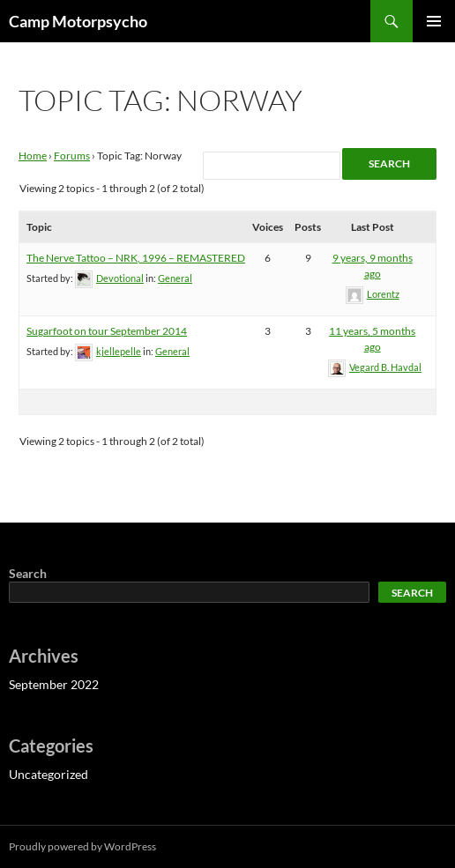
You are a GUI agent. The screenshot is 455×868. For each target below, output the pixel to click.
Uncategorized (48, 774)
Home (33, 156)
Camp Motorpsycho (78, 21)
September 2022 (54, 684)
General (175, 278)
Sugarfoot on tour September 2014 (107, 331)
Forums (72, 156)
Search (28, 573)
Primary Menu (434, 21)
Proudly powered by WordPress (82, 846)
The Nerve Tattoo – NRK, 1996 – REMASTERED (136, 258)
